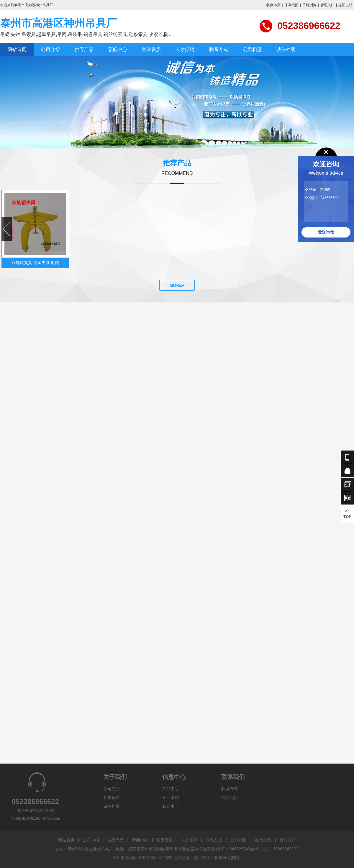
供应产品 (84, 49)
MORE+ (177, 285)
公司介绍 (50, 49)
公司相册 (252, 49)
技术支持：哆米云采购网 (217, 858)
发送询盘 (326, 232)
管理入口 (327, 5)
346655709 (330, 198)
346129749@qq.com (44, 818)
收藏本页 (273, 5)
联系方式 (219, 49)
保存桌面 (291, 5)
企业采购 (171, 797)
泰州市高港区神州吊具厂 (58, 23)
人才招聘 (185, 49)
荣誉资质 (151, 49)
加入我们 (230, 797)
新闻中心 (118, 49)
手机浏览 (309, 5)
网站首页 (17, 49)
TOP (347, 514)
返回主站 (345, 5)
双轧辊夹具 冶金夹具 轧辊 (35, 263)
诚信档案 (286, 49)
